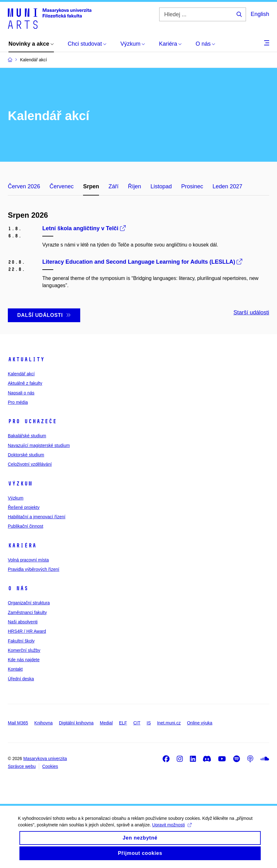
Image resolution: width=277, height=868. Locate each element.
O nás (18, 588)
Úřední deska (21, 679)
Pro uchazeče (32, 421)
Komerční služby (24, 650)
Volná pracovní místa (28, 560)
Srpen (91, 186)
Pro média (18, 402)
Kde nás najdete (24, 660)
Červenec (62, 186)
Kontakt (15, 669)
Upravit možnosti (191, 829)
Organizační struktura (29, 603)
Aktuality (26, 359)
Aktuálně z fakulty (25, 383)
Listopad (161, 186)
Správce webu (22, 766)
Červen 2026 (24, 186)
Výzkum (20, 484)
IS (149, 723)
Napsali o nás (21, 393)
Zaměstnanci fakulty (27, 612)
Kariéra (22, 546)
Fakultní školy (21, 641)
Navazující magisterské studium (39, 445)
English (260, 14)
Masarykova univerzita (45, 759)
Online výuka (200, 723)
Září (113, 186)
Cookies (50, 766)
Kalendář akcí (21, 374)
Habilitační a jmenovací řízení (37, 517)
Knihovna (44, 723)
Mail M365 (18, 723)
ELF (123, 723)
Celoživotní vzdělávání (30, 464)
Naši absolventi (23, 622)
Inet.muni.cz (169, 723)
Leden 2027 (227, 186)
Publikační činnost (26, 526)
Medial (106, 723)
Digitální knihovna (76, 723)
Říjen (134, 186)
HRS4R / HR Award (27, 631)
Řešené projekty (24, 507)
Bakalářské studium (27, 436)
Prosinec (192, 186)
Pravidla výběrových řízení (34, 569)
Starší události (251, 312)
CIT (137, 723)
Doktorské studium (26, 455)
